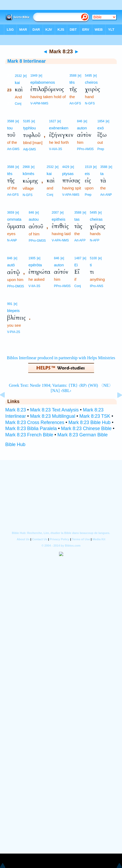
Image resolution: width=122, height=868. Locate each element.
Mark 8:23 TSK (95, 416)
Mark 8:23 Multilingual (53, 416)
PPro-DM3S (16, 286)
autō (11, 265)
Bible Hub (15, 444)
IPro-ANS (97, 286)
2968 (26, 167)
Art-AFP (80, 240)
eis (87, 174)
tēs (72, 82)
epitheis (58, 219)
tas (77, 219)
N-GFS (90, 103)
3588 (73, 76)
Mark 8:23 (16, 410)
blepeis (13, 311)
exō (101, 128)
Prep (101, 149)
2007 (55, 213)
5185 (27, 121)
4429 (66, 167)
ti (91, 265)
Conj (18, 104)
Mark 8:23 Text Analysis (54, 410)
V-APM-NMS (39, 103)
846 (80, 121)
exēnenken (59, 128)
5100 (93, 258)
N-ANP (12, 240)
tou (10, 128)
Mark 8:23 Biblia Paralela (31, 428)
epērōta (35, 265)
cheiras (96, 219)
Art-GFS (75, 103)
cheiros (91, 82)
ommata (14, 219)
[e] (25, 76)
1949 (34, 76)
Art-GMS (13, 149)
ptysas (68, 174)
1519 (88, 167)
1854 (101, 121)
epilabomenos (43, 82)
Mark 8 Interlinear (27, 61)
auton (82, 128)
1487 (78, 258)
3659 (11, 213)
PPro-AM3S (85, 149)
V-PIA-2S (14, 332)
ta (102, 174)
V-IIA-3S (34, 286)
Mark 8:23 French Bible (29, 435)
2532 (18, 76)
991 (10, 304)
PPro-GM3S (37, 241)
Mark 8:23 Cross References (35, 422)
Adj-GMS (30, 149)
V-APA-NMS (71, 195)
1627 (53, 121)
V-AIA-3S (55, 149)
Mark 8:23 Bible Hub (89, 422)
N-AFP (95, 240)
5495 (88, 76)
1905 (32, 258)
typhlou (30, 128)
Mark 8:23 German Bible (83, 435)
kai (17, 83)
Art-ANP (106, 195)
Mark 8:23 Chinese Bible (86, 428)
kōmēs (28, 174)
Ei (76, 265)
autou (34, 219)
